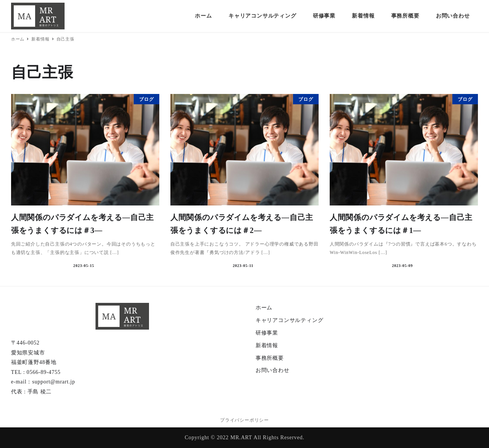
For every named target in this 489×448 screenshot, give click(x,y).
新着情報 (267, 345)
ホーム (264, 308)
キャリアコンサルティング (290, 320)
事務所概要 (270, 358)
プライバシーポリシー (244, 420)
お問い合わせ (273, 370)
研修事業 (267, 333)
